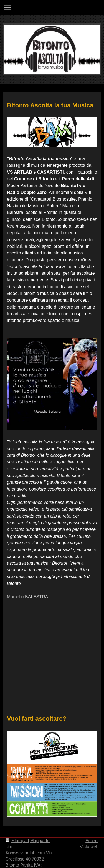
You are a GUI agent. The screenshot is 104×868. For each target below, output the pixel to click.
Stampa (17, 841)
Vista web (89, 847)
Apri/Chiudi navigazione (52, 7)
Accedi (92, 841)
